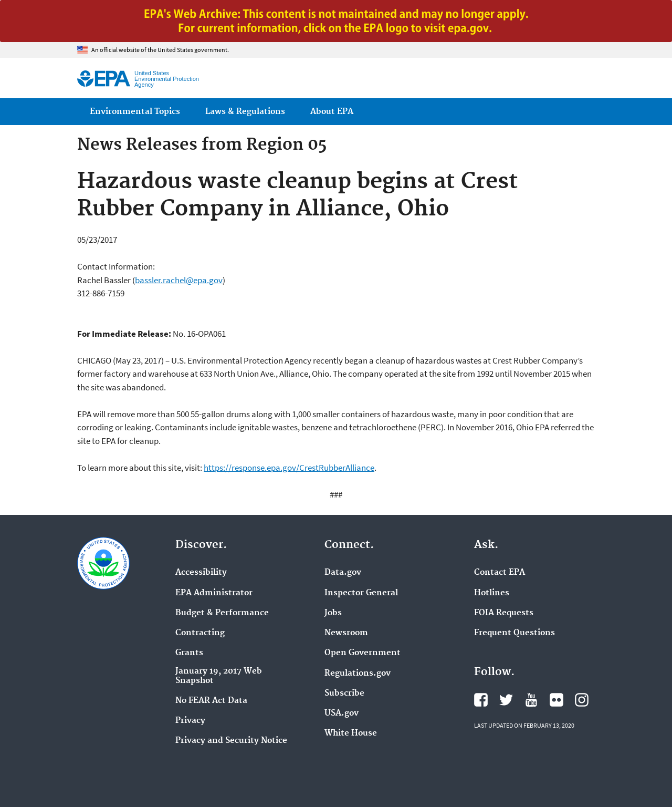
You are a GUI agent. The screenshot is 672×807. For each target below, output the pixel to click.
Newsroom (346, 633)
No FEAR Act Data (211, 701)
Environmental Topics (135, 112)
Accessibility (201, 573)
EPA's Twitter (506, 700)
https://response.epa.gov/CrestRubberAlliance (289, 468)
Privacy (190, 721)
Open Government (363, 653)
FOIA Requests (504, 613)
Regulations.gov (358, 674)
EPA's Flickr (556, 700)
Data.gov (343, 573)
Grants (189, 653)
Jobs (333, 613)
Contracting (200, 633)
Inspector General (361, 593)
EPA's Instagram (582, 700)
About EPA (332, 112)
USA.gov (342, 713)
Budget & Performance (222, 613)
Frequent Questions (514, 633)
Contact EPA (500, 573)
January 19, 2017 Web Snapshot (219, 676)
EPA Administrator (214, 593)
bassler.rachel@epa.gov (179, 280)
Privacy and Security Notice (231, 741)
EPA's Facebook (481, 700)
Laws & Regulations (245, 112)
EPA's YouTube (531, 700)
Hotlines (492, 593)
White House (351, 733)
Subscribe (344, 694)
